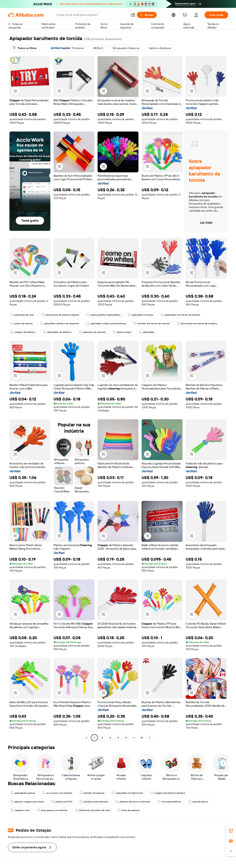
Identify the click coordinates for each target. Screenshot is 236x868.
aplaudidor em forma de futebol (180, 315)
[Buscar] (147, 15)
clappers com (20, 810)
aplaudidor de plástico (57, 332)
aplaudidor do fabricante (128, 793)
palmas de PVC (62, 802)
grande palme (198, 802)
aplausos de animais (92, 332)
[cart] (185, 16)
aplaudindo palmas (23, 793)
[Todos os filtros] (25, 48)
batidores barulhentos (94, 802)
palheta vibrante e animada (133, 802)
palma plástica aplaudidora (104, 315)
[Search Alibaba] (92, 15)
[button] (133, 15)
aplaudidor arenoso (141, 315)
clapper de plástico (23, 332)
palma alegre (122, 332)
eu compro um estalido (57, 793)
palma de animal (22, 323)
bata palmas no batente (52, 810)
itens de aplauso (129, 810)
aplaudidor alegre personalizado (106, 323)
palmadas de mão (22, 315)
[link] (231, 831)
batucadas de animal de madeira (197, 323)
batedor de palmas (92, 793)
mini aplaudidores (169, 802)
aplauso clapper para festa (27, 802)
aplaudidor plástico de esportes (60, 323)
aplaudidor (147, 332)
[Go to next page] (149, 738)
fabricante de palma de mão (93, 810)
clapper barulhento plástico (168, 793)
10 (142, 738)
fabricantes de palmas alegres (60, 315)
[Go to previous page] (87, 738)
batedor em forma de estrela (152, 323)
